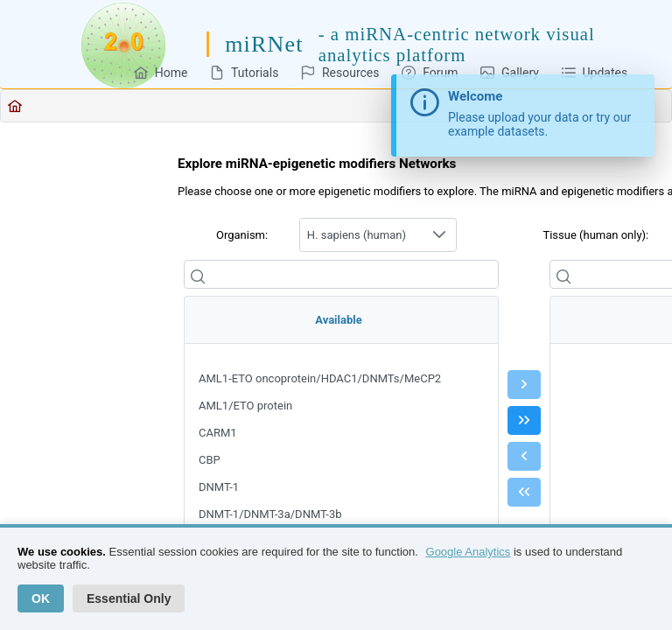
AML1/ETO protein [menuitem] (245, 406)
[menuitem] (161, 72)
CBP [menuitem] (210, 460)
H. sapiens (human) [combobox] (357, 235)
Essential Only (129, 598)
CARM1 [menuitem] (218, 433)
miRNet (264, 44)
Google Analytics (469, 552)
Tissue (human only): (595, 235)
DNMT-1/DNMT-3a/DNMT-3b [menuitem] (270, 514)
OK (41, 598)
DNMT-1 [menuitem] (219, 487)
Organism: (242, 235)
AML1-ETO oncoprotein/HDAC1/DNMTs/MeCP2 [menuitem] (320, 378)
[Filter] (341, 274)
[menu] (341, 483)
